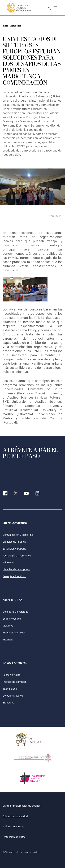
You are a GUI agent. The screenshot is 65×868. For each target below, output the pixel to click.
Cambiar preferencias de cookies (22, 806)
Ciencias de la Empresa (16, 570)
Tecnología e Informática (17, 556)
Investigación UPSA (14, 633)
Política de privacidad (15, 816)
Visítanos (8, 626)
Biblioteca (8, 703)
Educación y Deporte (14, 549)
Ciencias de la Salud (14, 542)
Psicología (8, 563)
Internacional (10, 689)
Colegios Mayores (13, 696)
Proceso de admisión (15, 682)
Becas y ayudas (11, 675)
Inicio (5, 26)
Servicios (8, 640)
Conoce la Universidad (16, 612)
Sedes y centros (12, 619)
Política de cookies (13, 827)
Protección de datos (14, 837)
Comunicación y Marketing (18, 535)
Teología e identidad (14, 577)
